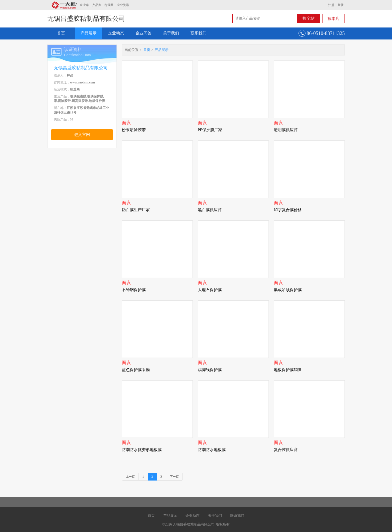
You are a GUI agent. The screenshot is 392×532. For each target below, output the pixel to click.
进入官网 (82, 135)
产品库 (97, 5)
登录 (340, 5)
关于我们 (171, 33)
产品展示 (88, 33)
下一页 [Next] (174, 477)
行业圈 (109, 5)
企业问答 (143, 33)
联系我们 (198, 33)
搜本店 (333, 19)
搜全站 (308, 18)
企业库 (84, 5)
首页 (61, 33)
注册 (331, 5)
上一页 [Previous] (130, 477)
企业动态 (116, 33)
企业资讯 (123, 5)
